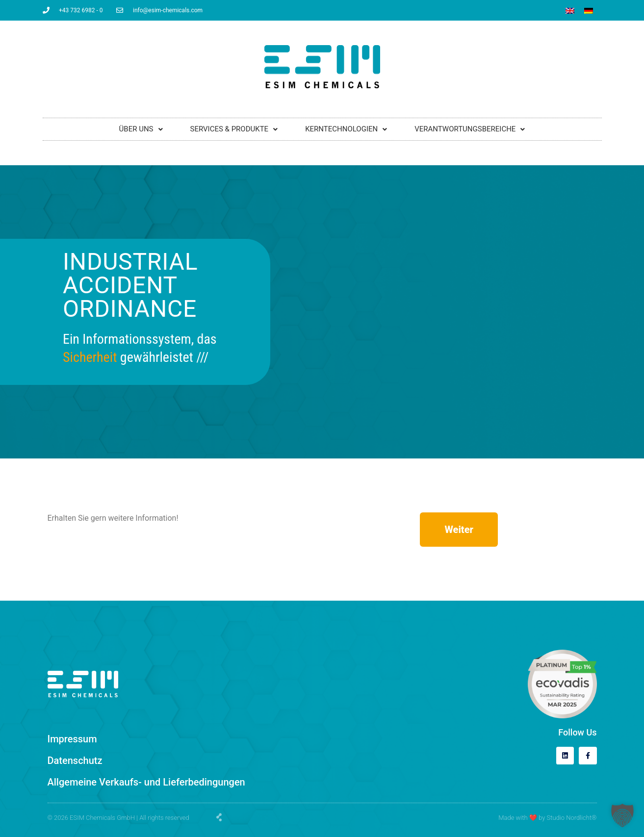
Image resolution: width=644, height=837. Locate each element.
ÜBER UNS (141, 129)
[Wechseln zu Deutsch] (589, 11)
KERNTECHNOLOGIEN (346, 129)
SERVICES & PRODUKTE (234, 129)
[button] (622, 815)
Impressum (72, 739)
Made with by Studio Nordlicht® (547, 818)
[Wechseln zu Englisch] (570, 11)
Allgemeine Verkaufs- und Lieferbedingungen (146, 782)
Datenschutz (75, 761)
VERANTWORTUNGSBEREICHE (470, 129)
